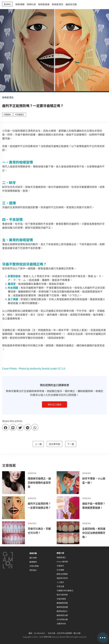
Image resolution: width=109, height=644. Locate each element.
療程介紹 (60, 553)
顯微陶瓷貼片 (62, 611)
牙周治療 (60, 586)
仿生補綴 (60, 570)
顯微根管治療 (62, 615)
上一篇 (38, 444)
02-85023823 (40, 633)
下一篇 (71, 444)
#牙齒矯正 (20, 114)
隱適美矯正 (61, 557)
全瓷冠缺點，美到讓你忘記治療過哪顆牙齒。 (94, 533)
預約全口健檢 (54, 404)
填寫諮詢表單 (56, 338)
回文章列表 (54, 444)
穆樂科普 (31, 4)
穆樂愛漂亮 (57, 4)
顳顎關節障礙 (62, 603)
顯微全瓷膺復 (62, 574)
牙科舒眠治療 (62, 619)
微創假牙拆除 (62, 578)
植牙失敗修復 (62, 595)
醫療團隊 (33, 562)
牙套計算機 (34, 566)
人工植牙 (60, 582)
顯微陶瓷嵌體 (62, 607)
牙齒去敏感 (61, 599)
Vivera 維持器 (62, 562)
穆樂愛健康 (44, 4)
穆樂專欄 (20, 4)
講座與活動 (71, 4)
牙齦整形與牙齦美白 (65, 590)
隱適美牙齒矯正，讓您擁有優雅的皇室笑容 (80, 345)
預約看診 (33, 570)
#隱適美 (7, 114)
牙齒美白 (60, 566)
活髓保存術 (61, 624)
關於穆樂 (33, 558)
